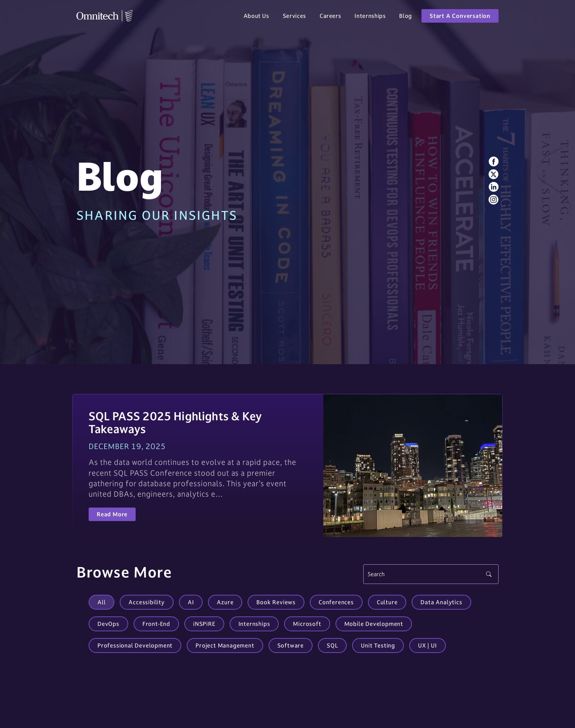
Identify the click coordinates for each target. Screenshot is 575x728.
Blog (406, 18)
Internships (370, 18)
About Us (256, 18)
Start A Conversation (460, 18)
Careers (330, 18)
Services (294, 18)
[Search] (431, 574)
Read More (112, 514)
